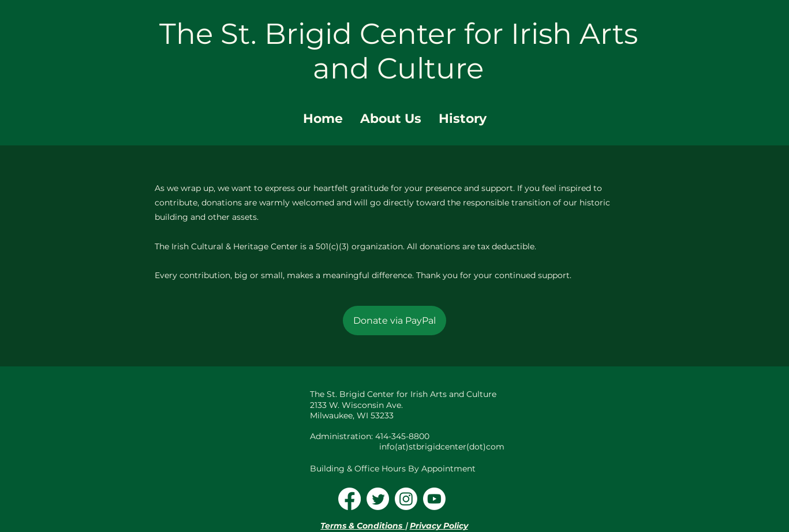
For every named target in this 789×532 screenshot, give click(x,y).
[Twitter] (378, 499)
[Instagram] (406, 499)
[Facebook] (349, 499)
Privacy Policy (439, 526)
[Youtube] (434, 499)
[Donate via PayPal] (395, 321)
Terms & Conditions (362, 526)
